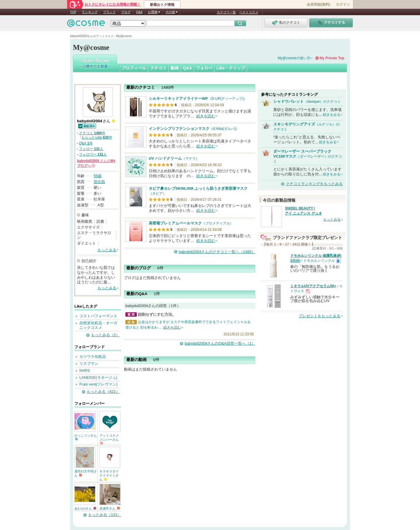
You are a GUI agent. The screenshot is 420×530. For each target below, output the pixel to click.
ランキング (90, 12)
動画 (175, 68)
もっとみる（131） (105, 515)
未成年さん (110, 508)
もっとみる (107, 250)
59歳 (98, 176)
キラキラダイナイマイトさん (109, 475)
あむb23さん (85, 508)
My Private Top (332, 58)
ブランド (109, 12)
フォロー (204, 68)
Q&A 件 (86, 143)
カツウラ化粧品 (93, 356)
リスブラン (89, 363)
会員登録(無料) (318, 4)
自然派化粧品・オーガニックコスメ (98, 325)
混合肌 (99, 182)
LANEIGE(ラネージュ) (98, 378)
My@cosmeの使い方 (294, 58)
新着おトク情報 (162, 5)
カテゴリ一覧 (226, 12)
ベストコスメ (249, 12)
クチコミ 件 (92, 133)
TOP (73, 12)
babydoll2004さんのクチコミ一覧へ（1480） (217, 252)
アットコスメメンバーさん (109, 439)
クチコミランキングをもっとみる (314, 184)
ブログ (126, 12)
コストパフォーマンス (98, 316)
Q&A (139, 12)
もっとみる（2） (105, 335)
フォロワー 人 (93, 154)
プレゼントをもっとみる (320, 316)
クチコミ (158, 68)
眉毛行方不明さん (86, 473)
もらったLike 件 (97, 137)
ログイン (343, 4)
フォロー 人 (91, 149)
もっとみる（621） (103, 392)
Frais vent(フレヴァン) (98, 384)
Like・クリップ (231, 68)
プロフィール (134, 68)
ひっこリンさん (86, 437)
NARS (85, 371)
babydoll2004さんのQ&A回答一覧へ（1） (220, 343)
